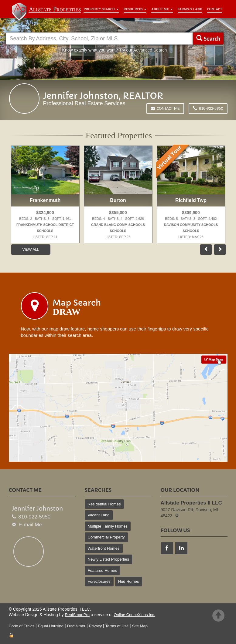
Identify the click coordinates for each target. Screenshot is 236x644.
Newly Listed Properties (109, 559)
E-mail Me (30, 525)
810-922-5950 (208, 108)
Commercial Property (106, 537)
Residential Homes (104, 504)
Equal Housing (51, 626)
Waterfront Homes (104, 548)
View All (31, 249)
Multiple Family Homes (108, 526)
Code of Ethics (22, 626)
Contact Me (165, 108)
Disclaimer (76, 626)
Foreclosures (99, 581)
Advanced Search (150, 50)
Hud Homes (129, 581)
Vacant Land (99, 515)
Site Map (140, 626)
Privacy (96, 626)
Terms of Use (117, 626)
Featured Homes (103, 570)
